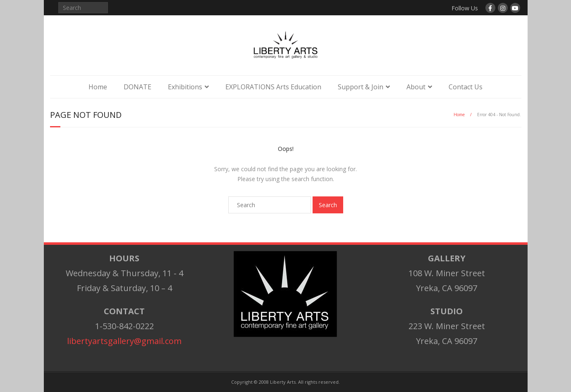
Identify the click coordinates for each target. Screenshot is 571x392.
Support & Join (361, 87)
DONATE (137, 87)
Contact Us (466, 87)
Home (98, 87)
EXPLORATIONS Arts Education (273, 87)
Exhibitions (185, 87)
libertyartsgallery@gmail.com (124, 341)
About (416, 87)
